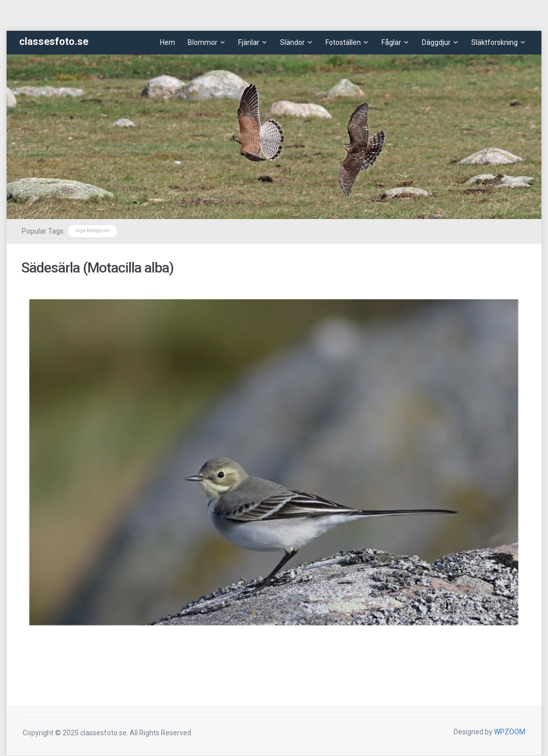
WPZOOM (510, 732)
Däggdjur (436, 42)
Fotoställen (343, 42)
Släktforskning (495, 42)
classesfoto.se (54, 41)
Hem (168, 42)
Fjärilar (249, 42)
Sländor (292, 42)
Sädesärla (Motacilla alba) (97, 268)
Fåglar (391, 42)
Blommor (203, 42)
